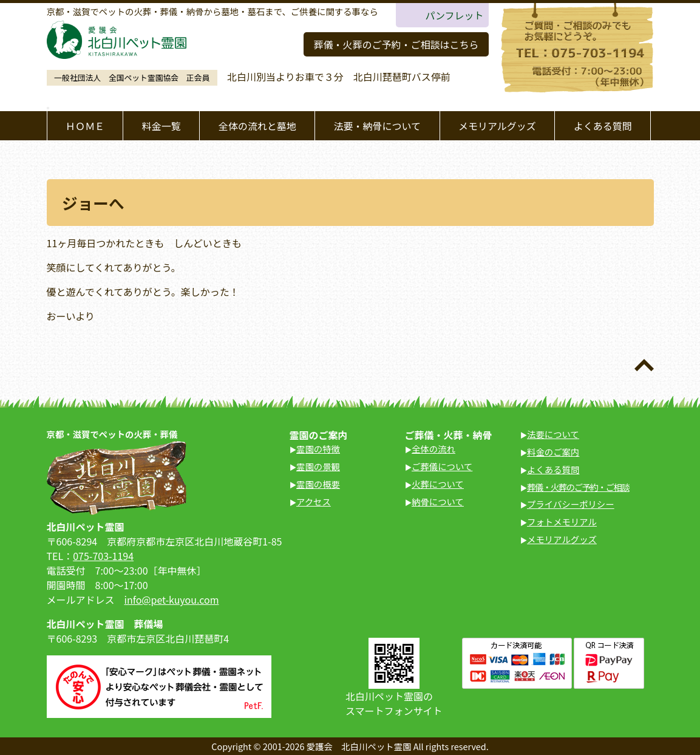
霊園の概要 (318, 484)
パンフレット (454, 15)
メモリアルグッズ (497, 126)
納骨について (438, 501)
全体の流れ (433, 449)
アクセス (314, 501)
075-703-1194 (103, 556)
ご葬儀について (442, 466)
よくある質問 (603, 126)
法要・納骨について (378, 126)
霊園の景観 (318, 466)
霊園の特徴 (318, 449)
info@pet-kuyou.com (172, 600)
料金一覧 (161, 126)
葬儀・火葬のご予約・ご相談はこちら (396, 44)
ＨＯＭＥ (85, 126)
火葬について (438, 484)
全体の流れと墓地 (257, 126)
